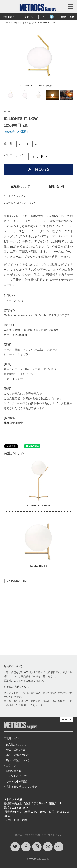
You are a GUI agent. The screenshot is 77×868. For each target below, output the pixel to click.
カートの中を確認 (16, 781)
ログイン (29, 17)
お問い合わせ (67, 17)
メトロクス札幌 (13, 799)
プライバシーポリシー (35, 835)
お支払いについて (16, 744)
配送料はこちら (12, 681)
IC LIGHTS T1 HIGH (38, 506)
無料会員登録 (14, 771)
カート (48, 17)
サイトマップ (55, 835)
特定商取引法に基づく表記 (21, 787)
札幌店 (8, 423)
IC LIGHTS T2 (38, 566)
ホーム (19, 835)
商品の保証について (18, 760)
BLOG (59, 847)
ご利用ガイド (10, 17)
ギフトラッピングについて (21, 203)
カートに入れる (39, 169)
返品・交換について (18, 755)
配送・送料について (18, 750)
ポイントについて (16, 196)
